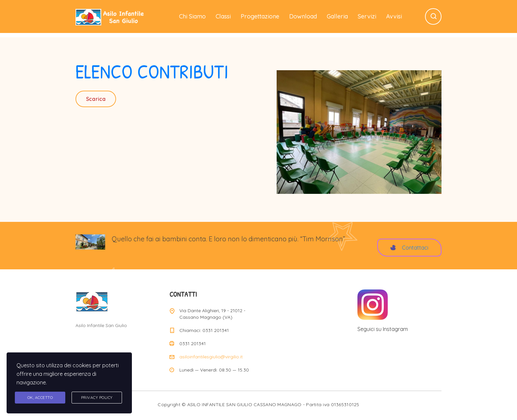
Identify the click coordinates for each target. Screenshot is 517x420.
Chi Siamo (192, 16)
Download (303, 16)
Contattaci (409, 248)
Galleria (337, 16)
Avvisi (394, 16)
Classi (223, 16)
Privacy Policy (97, 397)
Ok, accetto (40, 397)
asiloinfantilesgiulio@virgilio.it (211, 357)
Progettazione (260, 16)
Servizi (367, 16)
